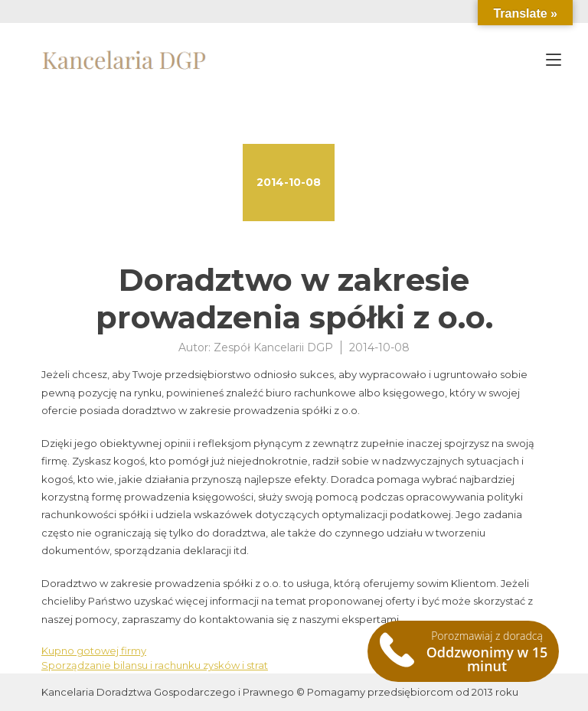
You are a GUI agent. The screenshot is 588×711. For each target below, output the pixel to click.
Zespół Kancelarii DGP (273, 347)
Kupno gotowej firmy (94, 651)
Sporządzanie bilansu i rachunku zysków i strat (155, 665)
